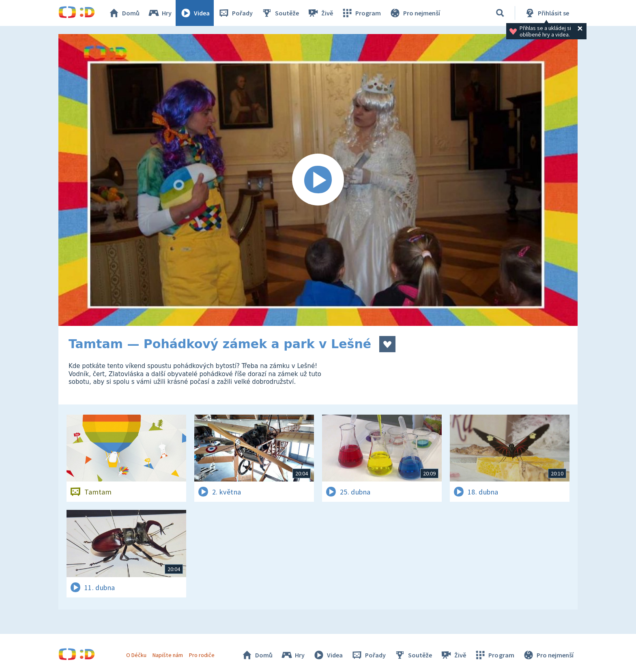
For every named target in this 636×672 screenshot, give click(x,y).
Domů (124, 13)
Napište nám (168, 655)
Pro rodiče (202, 655)
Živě (320, 13)
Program (361, 13)
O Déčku (136, 655)
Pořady (235, 13)
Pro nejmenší (415, 13)
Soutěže (280, 13)
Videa (195, 13)
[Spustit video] (318, 180)
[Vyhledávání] (500, 13)
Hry (160, 13)
